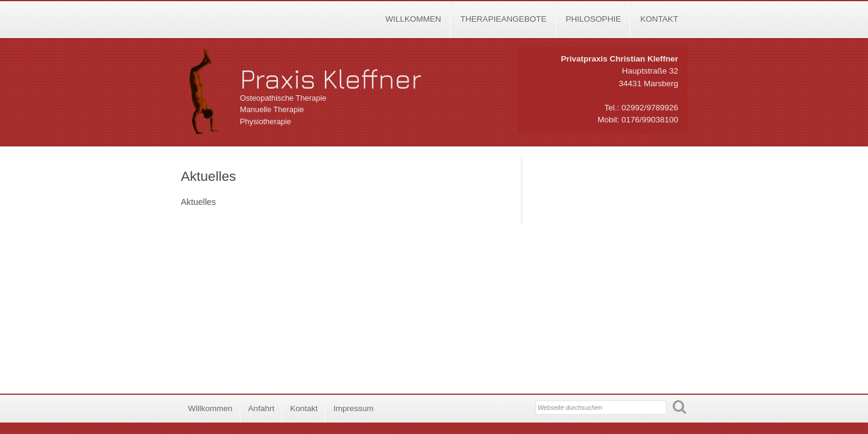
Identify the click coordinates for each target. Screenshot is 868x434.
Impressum (354, 408)
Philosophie (594, 19)
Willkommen (413, 19)
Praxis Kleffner (331, 78)
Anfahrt (262, 408)
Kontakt (659, 19)
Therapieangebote (504, 19)
